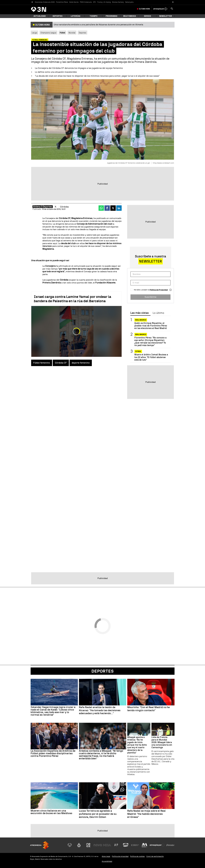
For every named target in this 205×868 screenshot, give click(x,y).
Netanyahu (129, 2)
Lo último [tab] (158, 313)
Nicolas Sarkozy (118, 2)
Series (147, 16)
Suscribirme (150, 297)
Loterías (76, 16)
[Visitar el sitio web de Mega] (107, 845)
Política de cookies (137, 856)
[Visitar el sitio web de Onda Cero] (126, 845)
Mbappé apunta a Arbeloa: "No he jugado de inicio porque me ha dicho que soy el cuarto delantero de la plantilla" (137, 745)
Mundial (72, 33)
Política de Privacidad (159, 290)
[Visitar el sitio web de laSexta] (79, 845)
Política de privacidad (120, 856)
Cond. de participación (155, 856)
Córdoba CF (61, 363)
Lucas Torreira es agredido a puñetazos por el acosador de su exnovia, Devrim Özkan (98, 814)
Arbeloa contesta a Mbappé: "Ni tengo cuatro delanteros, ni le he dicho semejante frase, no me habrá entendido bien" (101, 755)
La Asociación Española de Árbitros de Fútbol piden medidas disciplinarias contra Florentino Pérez (53, 753)
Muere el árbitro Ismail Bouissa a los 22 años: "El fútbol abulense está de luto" (151, 357)
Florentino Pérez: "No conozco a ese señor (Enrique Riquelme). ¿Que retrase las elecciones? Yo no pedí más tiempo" (150, 342)
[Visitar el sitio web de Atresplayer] (157, 845)
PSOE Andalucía (86, 2)
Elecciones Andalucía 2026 (45, 2)
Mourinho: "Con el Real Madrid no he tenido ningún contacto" (148, 709)
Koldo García (74, 2)
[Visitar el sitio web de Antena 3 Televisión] (70, 845)
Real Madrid (141, 320)
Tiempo (94, 16)
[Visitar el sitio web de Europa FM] (135, 845)
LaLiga (34, 33)
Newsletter (166, 16)
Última (144, 9)
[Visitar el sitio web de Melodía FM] (144, 845)
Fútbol (138, 351)
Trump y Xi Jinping (104, 2)
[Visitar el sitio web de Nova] (98, 845)
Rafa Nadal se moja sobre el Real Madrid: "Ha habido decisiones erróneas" (146, 814)
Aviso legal (106, 856)
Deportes (58, 16)
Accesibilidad (107, 861)
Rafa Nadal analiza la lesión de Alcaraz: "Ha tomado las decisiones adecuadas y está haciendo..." (100, 710)
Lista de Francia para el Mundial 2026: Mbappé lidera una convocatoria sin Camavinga (162, 742)
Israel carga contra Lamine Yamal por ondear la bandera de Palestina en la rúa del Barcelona (72, 299)
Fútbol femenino (42, 363)
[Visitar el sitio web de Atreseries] (116, 845)
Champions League (48, 33)
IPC (94, 2)
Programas (111, 16)
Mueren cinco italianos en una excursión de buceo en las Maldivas (51, 812)
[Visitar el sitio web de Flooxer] (170, 845)
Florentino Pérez (62, 2)
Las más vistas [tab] (139, 313)
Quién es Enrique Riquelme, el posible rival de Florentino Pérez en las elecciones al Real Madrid (151, 326)
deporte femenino (81, 363)
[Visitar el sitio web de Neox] (88, 845)
